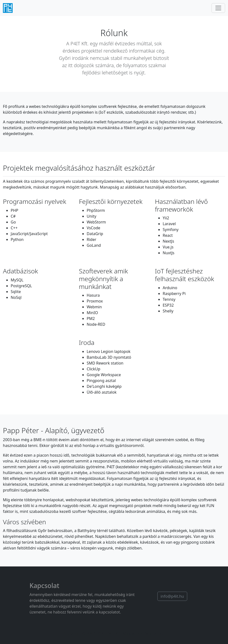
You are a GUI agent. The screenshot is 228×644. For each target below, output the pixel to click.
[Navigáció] (218, 8)
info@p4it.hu (172, 596)
